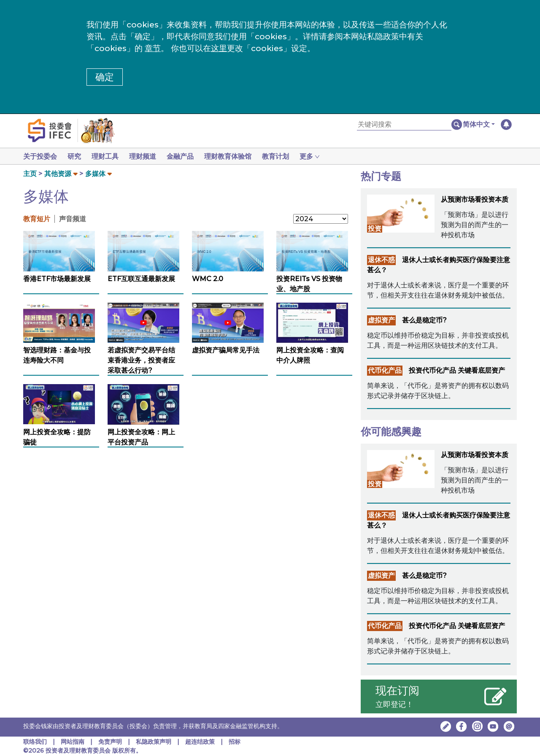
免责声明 (111, 742)
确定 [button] (105, 77)
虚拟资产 (381, 320)
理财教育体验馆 (236, 156)
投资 (375, 229)
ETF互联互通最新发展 (141, 279)
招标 (235, 742)
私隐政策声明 (154, 742)
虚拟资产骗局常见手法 (226, 350)
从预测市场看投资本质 (475, 199)
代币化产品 (385, 370)
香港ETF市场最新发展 (57, 279)
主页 (30, 174)
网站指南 (73, 742)
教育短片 (37, 219)
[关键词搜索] (404, 125)
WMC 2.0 (208, 279)
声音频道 (73, 219)
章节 (153, 48)
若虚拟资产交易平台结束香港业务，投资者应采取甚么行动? (141, 360)
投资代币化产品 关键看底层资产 (457, 370)
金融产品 (187, 156)
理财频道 (148, 156)
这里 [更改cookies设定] (219, 48)
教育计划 (286, 156)
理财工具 (108, 156)
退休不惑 (381, 260)
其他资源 (58, 174)
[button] (479, 125)
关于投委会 (40, 156)
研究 (76, 156)
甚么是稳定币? (424, 320)
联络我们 (35, 742)
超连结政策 (200, 742)
